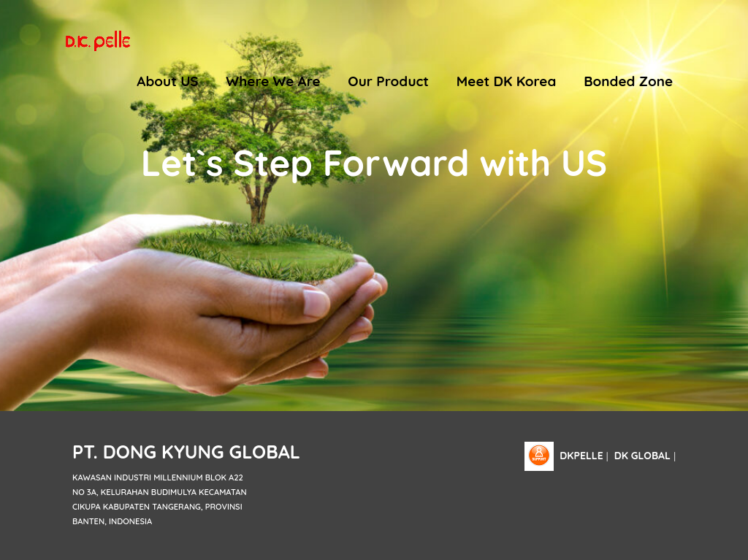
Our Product (388, 81)
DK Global (642, 456)
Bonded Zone (628, 81)
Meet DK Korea (507, 81)
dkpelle (581, 456)
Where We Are (273, 81)
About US (167, 81)
